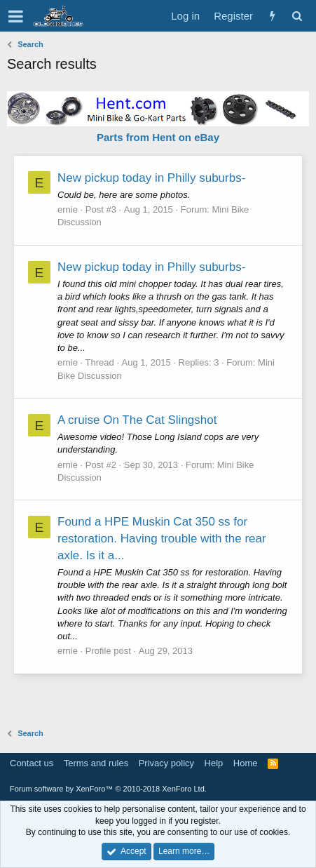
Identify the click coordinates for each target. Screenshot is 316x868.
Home (246, 763)
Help (214, 763)
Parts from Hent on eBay (158, 137)
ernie (68, 209)
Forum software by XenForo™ (108, 789)
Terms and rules (96, 763)
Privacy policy (166, 763)
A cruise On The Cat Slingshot (137, 420)
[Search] (297, 16)
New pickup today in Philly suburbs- (151, 178)
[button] (16, 16)
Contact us (32, 763)
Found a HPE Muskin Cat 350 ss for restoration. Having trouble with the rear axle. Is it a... (162, 539)
